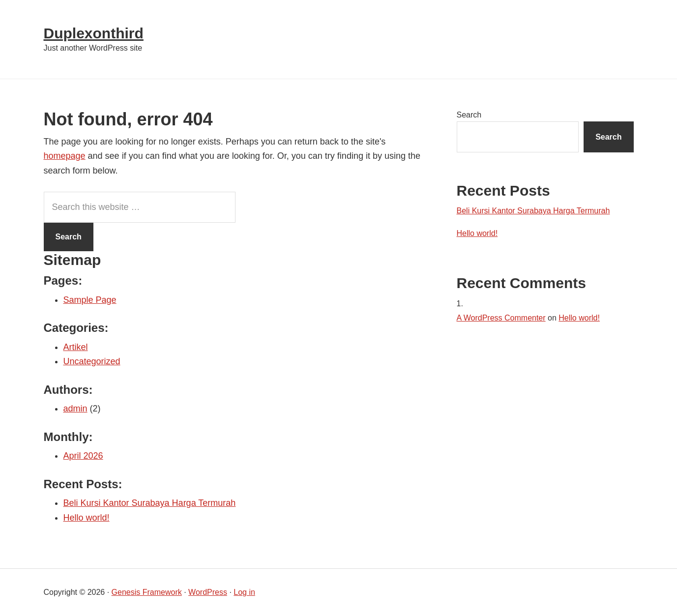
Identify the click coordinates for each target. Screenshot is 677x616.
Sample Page (90, 300)
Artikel (76, 347)
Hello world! (87, 518)
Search (469, 115)
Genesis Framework (147, 592)
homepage (65, 156)
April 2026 (83, 456)
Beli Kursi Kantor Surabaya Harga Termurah (150, 503)
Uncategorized (92, 361)
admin (75, 409)
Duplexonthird (94, 33)
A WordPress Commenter (501, 318)
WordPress (208, 592)
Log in (244, 592)
